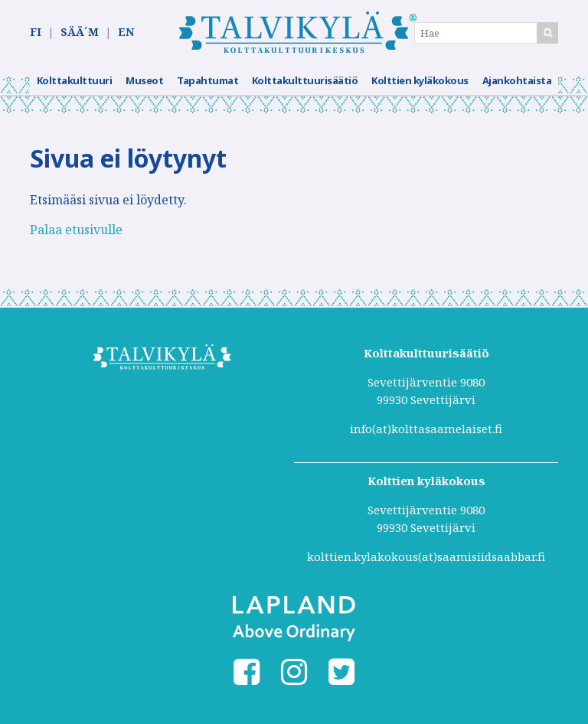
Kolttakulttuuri (75, 80)
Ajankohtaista (517, 80)
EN (126, 32)
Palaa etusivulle (76, 230)
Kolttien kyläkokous (420, 80)
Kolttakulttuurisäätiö (305, 80)
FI (36, 32)
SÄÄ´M (80, 32)
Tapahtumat (207, 80)
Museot (144, 80)
